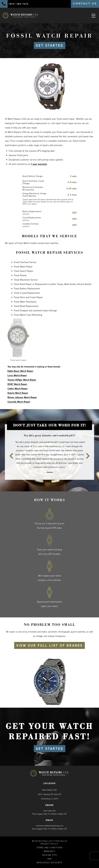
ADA (50, 859)
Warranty (50, 851)
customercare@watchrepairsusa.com (50, 826)
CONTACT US (85, 3)
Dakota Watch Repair (18, 393)
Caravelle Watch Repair (19, 402)
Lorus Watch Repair (17, 375)
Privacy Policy (49, 844)
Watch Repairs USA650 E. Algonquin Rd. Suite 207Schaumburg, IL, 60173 (50, 794)
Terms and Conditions (49, 848)
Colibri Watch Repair (18, 389)
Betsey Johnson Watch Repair (22, 397)
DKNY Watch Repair (17, 384)
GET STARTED (50, 45)
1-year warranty (39, 164)
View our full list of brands (49, 645)
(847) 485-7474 (50, 811)
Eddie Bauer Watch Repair (20, 371)
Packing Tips (49, 855)
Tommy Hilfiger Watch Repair (22, 380)
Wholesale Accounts (49, 863)
